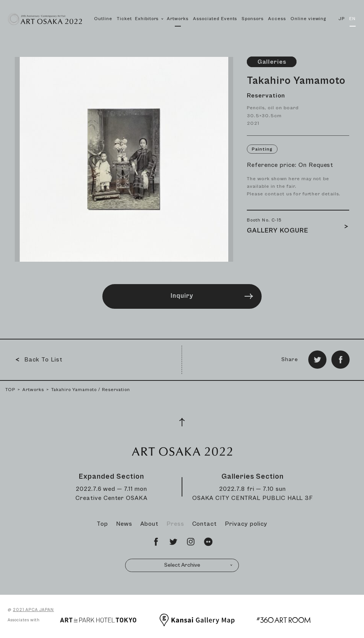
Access (277, 19)
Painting (262, 149)
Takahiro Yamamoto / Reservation (91, 390)
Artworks (178, 19)
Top (102, 524)
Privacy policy (246, 524)
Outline (103, 19)
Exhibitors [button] (150, 27)
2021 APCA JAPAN (33, 610)
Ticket (124, 19)
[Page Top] (182, 422)
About (149, 524)
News (124, 524)
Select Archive (199, 565)
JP (342, 19)
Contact (205, 524)
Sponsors (253, 19)
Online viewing (308, 19)
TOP (10, 390)
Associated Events (215, 19)
